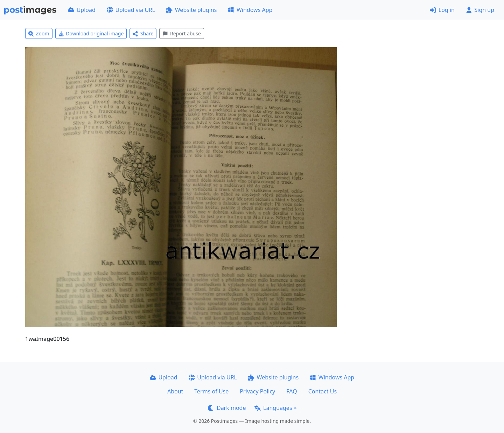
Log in (442, 10)
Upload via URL (131, 10)
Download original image (91, 33)
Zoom (39, 33)
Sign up (480, 10)
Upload (82, 10)
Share (143, 33)
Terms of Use (211, 391)
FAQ (292, 391)
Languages (273, 408)
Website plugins (191, 10)
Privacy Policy (257, 391)
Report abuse (181, 33)
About (175, 391)
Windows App (250, 10)
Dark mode (227, 408)
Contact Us (323, 391)
